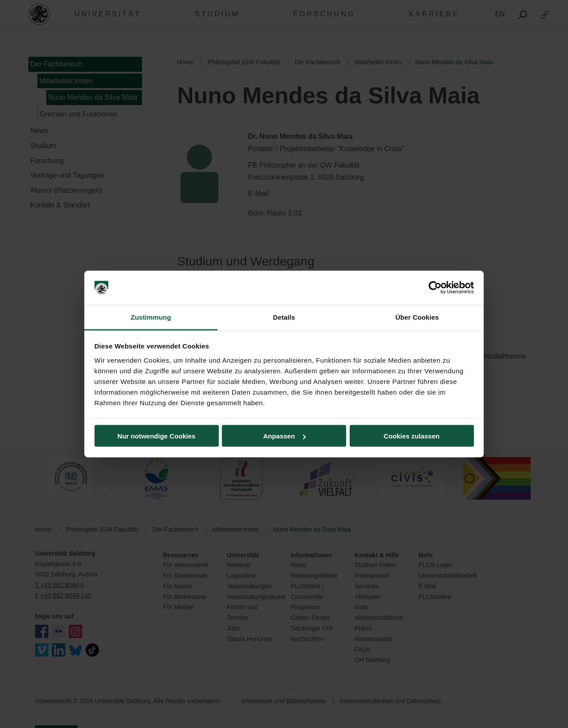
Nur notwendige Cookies (157, 436)
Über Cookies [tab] (417, 317)
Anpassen (284, 436)
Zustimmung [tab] (151, 317)
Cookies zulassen (412, 436)
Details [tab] (284, 317)
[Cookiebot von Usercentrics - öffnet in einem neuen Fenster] (435, 288)
